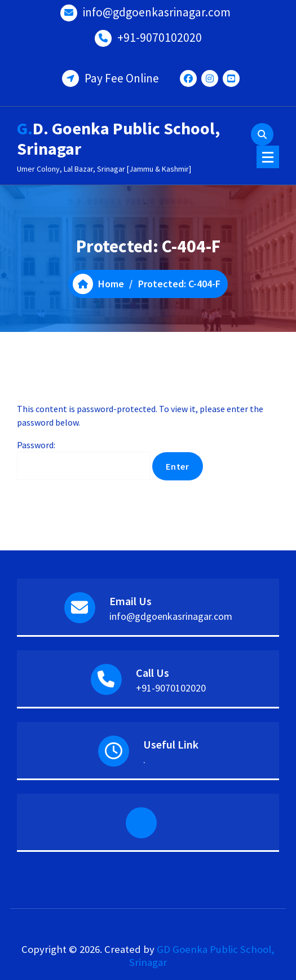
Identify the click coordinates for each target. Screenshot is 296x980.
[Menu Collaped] (268, 157)
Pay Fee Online (122, 78)
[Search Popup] (262, 134)
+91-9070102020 (160, 38)
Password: (84, 460)
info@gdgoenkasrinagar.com (157, 12)
